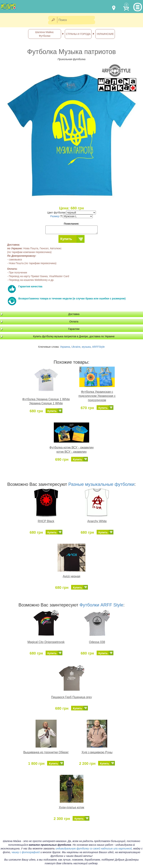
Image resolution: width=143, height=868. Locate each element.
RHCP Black (46, 521)
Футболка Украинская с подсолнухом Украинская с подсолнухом (97, 396)
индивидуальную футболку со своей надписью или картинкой (94, 849)
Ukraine (76, 347)
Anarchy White (97, 521)
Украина (65, 347)
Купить (66, 239)
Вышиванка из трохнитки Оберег (46, 752)
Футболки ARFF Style (101, 605)
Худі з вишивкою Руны (97, 752)
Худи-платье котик (71, 807)
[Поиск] (77, 20)
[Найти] (53, 20)
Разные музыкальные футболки (101, 484)
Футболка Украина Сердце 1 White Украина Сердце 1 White (46, 401)
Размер (56, 216)
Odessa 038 (97, 642)
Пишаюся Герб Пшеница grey (72, 697)
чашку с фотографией (26, 852)
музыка (86, 347)
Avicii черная (71, 576)
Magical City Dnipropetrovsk (46, 642)
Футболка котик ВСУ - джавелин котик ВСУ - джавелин (72, 450)
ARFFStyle (98, 347)
